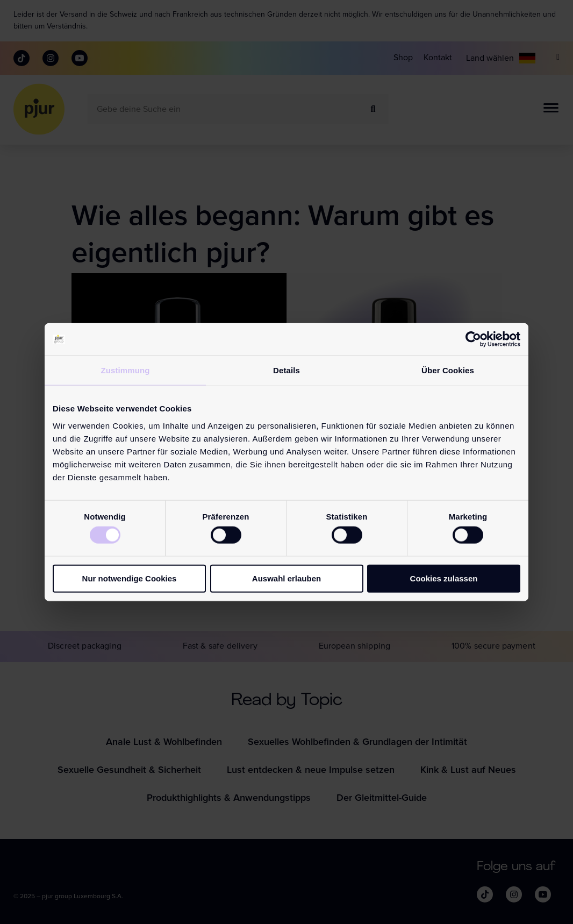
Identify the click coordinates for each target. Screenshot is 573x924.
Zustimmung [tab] (126, 370)
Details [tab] (286, 370)
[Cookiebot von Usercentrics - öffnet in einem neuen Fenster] (473, 339)
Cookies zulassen (444, 578)
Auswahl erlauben (286, 578)
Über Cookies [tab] (448, 370)
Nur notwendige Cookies (130, 578)
